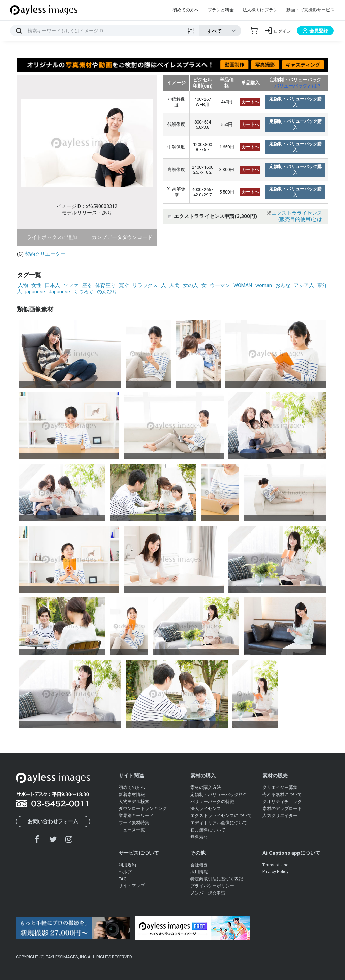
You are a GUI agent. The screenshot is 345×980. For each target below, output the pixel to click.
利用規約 (127, 865)
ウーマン (220, 285)
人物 (23, 285)
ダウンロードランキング (143, 809)
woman (264, 285)
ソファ (71, 285)
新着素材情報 (132, 794)
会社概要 (199, 865)
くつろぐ (84, 292)
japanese (35, 292)
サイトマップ (132, 886)
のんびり (107, 292)
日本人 (52, 285)
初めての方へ (186, 10)
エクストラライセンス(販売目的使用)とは (297, 216)
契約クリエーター (45, 254)
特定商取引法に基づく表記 (217, 879)
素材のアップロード (282, 809)
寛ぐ (124, 285)
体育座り (105, 285)
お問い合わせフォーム (53, 821)
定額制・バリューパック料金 (219, 794)
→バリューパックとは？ (295, 86)
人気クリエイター (280, 816)
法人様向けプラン (260, 10)
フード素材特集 (134, 823)
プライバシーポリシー (212, 886)
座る (87, 285)
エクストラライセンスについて (221, 816)
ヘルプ (125, 872)
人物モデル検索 (134, 801)
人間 (175, 285)
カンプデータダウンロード (122, 237)
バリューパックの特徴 (212, 801)
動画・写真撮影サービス (310, 10)
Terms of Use (275, 865)
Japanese (59, 292)
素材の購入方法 (206, 787)
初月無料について (208, 830)
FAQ (123, 879)
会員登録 (315, 31)
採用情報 (199, 872)
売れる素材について (282, 794)
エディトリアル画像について (219, 823)
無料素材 (199, 837)
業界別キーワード (136, 816)
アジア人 (304, 285)
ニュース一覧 (132, 830)
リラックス (145, 285)
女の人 (191, 285)
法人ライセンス (206, 809)
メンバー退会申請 (208, 893)
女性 (36, 285)
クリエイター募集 (280, 787)
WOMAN (243, 285)
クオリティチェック (282, 801)
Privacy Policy (275, 871)
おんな (283, 285)
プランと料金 (221, 10)
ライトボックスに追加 (52, 237)
